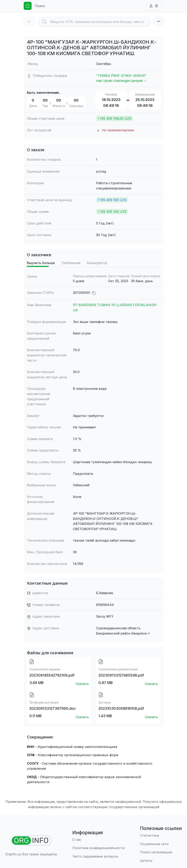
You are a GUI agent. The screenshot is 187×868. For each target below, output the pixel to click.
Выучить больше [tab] (41, 263)
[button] (154, 6)
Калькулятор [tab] (97, 263)
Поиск (40, 6)
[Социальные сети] (161, 844)
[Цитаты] (161, 861)
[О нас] (98, 840)
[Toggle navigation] (28, 6)
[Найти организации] (31, 841)
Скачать (82, 684)
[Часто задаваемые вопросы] (98, 857)
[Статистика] (161, 836)
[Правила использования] (98, 848)
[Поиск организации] (161, 852)
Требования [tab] (71, 263)
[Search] (100, 22)
